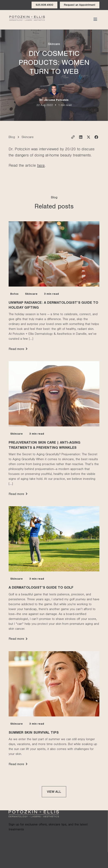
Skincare (54, 44)
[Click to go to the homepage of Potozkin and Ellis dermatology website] (27, 19)
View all (54, 792)
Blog (12, 137)
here (41, 166)
